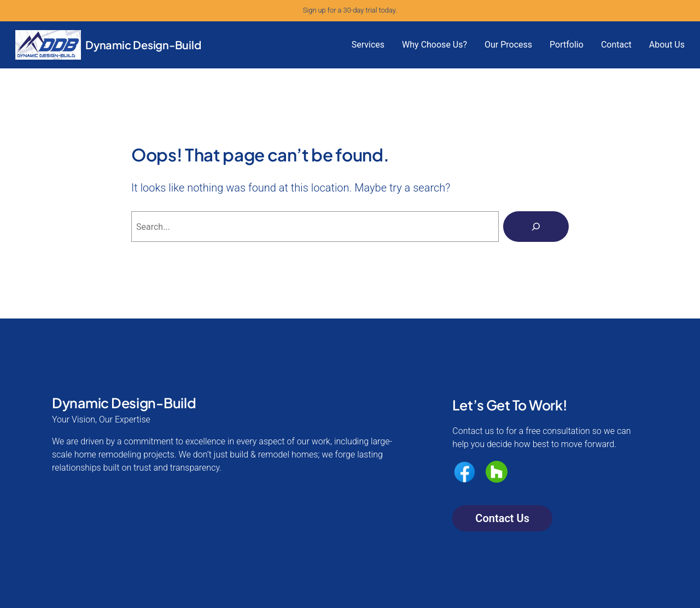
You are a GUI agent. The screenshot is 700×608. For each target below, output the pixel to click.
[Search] (536, 227)
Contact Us (502, 518)
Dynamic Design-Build (143, 45)
